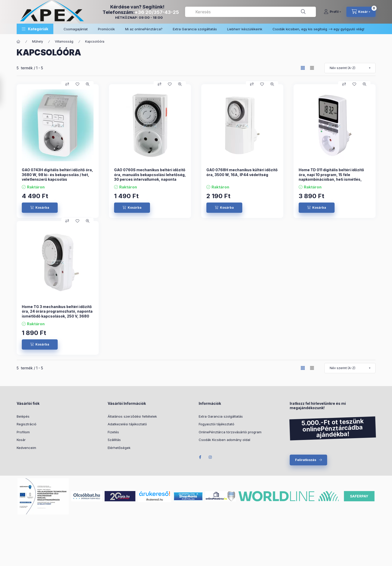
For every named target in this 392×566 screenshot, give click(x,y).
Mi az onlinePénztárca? (144, 29)
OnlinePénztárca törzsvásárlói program (230, 432)
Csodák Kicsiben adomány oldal (224, 440)
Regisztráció (27, 424)
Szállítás (114, 440)
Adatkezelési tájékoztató (127, 424)
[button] (35, 29)
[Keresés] (303, 12)
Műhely (38, 41)
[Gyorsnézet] (88, 84)
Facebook (200, 457)
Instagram (210, 457)
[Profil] (332, 12)
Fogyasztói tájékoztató (217, 424)
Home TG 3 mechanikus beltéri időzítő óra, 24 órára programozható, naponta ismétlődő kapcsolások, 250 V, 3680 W (57, 314)
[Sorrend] (350, 68)
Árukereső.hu (154, 500)
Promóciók (106, 29)
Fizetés (113, 432)
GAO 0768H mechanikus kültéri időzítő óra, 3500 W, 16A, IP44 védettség (242, 172)
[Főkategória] (18, 42)
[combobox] (250, 12)
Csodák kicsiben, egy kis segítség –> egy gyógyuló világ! (318, 29)
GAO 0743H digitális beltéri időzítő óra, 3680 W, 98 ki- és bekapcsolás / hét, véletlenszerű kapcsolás (57, 174)
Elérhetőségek (119, 448)
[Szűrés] (5, 91)
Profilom (23, 432)
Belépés (23, 416)
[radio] (312, 68)
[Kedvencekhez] (77, 84)
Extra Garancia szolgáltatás (195, 29)
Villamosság (64, 41)
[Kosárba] (40, 208)
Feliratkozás (306, 460)
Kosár (21, 440)
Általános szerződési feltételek (132, 416)
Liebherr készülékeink (245, 29)
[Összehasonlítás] (67, 84)
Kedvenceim (26, 448)
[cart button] (361, 12)
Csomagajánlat (76, 29)
